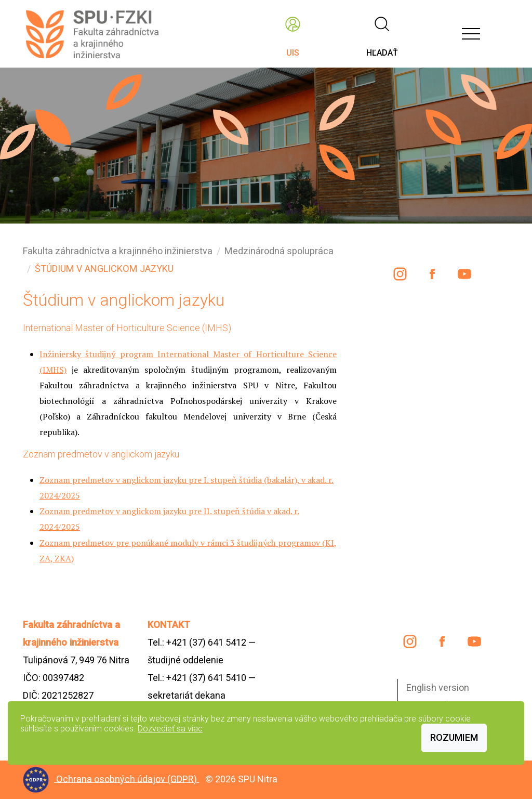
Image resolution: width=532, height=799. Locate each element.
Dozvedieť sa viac (170, 729)
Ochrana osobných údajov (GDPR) (128, 778)
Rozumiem (454, 737)
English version (438, 687)
